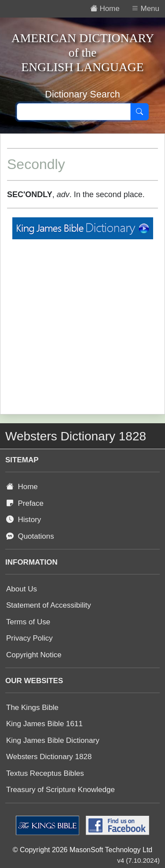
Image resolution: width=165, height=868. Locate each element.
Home (22, 487)
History (24, 520)
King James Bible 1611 (44, 724)
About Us (22, 589)
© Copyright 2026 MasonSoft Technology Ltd (82, 850)
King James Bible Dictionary (53, 740)
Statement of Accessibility (49, 605)
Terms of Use (28, 622)
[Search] (139, 112)
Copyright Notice (34, 655)
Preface (25, 503)
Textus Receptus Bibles (45, 773)
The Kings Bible (32, 708)
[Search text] (74, 112)
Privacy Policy (29, 638)
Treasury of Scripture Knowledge (60, 790)
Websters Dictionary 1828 (49, 757)
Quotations (30, 536)
